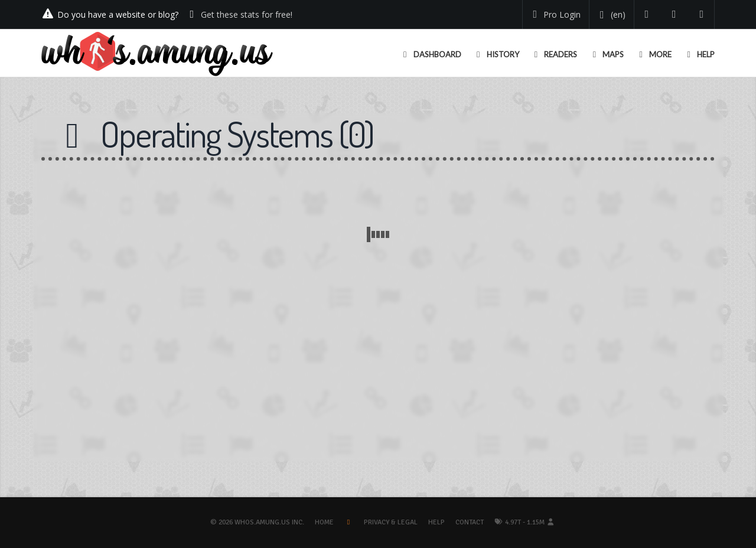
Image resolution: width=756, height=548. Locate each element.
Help (436, 522)
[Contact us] (702, 14)
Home (324, 522)
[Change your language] (610, 15)
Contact (470, 522)
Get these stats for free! (247, 14)
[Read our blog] (674, 14)
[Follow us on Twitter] (647, 14)
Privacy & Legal (391, 522)
